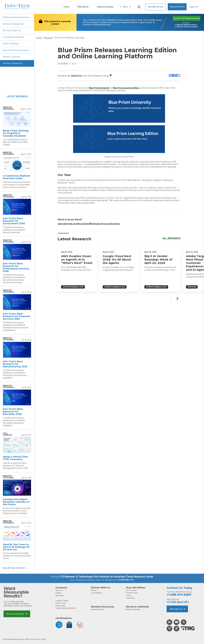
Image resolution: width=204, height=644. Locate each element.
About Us (59, 591)
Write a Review (11, 44)
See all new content (14, 568)
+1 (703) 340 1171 (125, 580)
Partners (94, 591)
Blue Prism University (99, 88)
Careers (59, 593)
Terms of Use (61, 603)
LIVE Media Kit (97, 593)
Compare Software (14, 37)
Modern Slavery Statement (66, 609)
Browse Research (98, 610)
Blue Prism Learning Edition (126, 88)
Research (48, 38)
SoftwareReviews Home (16, 17)
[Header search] (139, 7)
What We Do (83, 7)
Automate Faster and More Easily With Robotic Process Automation (89, 224)
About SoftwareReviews (17, 50)
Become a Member (17, 614)
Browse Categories (13, 24)
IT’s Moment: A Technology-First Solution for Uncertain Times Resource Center (107, 577)
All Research (171, 238)
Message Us (177, 609)
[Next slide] (177, 298)
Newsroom (60, 596)
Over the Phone (132, 593)
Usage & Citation (62, 601)
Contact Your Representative (187, 18)
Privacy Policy (61, 606)
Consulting (130, 598)
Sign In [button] (194, 7)
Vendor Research (13, 64)
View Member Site (156, 7)
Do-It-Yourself (131, 591)
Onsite (129, 596)
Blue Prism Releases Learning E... (70, 38)
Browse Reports (12, 30)
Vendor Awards (11, 57)
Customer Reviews (105, 7)
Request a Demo (177, 7)
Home (66, 7)
